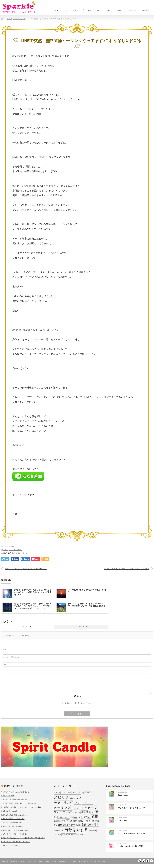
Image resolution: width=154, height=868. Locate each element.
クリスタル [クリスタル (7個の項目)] (87, 793)
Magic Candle (122, 792)
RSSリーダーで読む (13, 786)
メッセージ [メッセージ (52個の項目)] (89, 808)
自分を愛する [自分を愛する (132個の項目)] (76, 830)
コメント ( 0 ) (28, 627)
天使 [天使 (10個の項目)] (56, 817)
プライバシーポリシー (98, 861)
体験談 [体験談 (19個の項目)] (85, 812)
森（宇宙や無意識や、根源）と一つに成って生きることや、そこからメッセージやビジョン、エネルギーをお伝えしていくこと (33, 606)
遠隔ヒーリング (22, 553)
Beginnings (123, 795)
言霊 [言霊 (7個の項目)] (64, 835)
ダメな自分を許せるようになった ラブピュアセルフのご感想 (127, 569)
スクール (55, 10)
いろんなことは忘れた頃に (10, 845)
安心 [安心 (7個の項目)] (75, 817)
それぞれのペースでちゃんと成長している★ (16, 792)
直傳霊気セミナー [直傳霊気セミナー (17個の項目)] (67, 825)
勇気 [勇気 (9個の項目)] (93, 812)
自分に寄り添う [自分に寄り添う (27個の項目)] (90, 825)
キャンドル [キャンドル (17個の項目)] (77, 792)
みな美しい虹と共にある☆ (10, 811)
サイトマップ (83, 861)
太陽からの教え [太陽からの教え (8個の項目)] (63, 817)
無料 (14, 553)
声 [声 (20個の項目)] (97, 812)
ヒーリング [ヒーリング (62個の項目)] (62, 808)
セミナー (5, 861)
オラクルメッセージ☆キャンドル (132, 808)
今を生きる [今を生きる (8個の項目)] (77, 812)
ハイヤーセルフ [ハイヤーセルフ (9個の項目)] (87, 803)
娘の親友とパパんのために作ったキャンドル (16, 842)
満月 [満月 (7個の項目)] (72, 821)
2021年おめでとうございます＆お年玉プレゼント (87, 591)
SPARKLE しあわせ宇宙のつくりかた (140, 866)
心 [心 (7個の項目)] (82, 817)
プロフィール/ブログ (91, 10)
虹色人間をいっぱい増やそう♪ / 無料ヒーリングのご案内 (21, 807)
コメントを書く (9, 546)
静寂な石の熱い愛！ (8, 796)
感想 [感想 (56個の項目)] (95, 817)
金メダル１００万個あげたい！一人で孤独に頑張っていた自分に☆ (23, 838)
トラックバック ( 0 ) (81, 627)
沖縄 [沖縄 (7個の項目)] (64, 821)
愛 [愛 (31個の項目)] (85, 817)
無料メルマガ (63, 861)
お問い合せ (146, 10)
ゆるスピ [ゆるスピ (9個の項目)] (57, 793)
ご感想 (107, 10)
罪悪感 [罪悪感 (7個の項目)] (78, 825)
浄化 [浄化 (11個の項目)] (68, 821)
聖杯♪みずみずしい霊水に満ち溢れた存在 (15, 830)
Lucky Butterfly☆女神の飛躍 (130, 846)
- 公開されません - (13, 657)
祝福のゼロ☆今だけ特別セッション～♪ (14, 815)
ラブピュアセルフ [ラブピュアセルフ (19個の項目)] (63, 812)
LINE (5, 553)
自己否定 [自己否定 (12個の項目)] (58, 834)
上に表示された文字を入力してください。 (77, 703)
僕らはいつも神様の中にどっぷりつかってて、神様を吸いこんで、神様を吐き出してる (87, 605)
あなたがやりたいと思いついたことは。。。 (16, 834)
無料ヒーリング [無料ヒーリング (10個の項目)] (84, 821)
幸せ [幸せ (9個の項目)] (79, 817)
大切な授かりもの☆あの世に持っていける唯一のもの (19, 803)
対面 (66, 10)
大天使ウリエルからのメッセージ (12, 822)
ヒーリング (15, 861)
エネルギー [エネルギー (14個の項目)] (66, 792)
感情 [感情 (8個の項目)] (89, 817)
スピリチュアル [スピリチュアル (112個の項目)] (67, 797)
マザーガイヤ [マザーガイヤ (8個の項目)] (76, 808)
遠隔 (75, 10)
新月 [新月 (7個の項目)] (60, 821)
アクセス (119, 10)
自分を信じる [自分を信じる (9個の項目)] (59, 830)
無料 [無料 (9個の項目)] (76, 821)
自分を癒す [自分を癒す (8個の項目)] (93, 830)
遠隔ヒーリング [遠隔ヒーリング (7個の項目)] (71, 835)
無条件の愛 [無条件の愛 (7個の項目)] (95, 821)
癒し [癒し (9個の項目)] (55, 825)
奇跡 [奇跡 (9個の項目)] (71, 817)
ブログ (6, 550)
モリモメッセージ (15, 550)
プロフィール (37, 861)
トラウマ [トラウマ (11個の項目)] (77, 803)
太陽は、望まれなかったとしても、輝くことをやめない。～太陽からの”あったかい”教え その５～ (33, 592)
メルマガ (132, 10)
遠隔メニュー (26, 861)
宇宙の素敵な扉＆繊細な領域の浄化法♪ (14, 800)
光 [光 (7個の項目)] (90, 812)
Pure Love (122, 821)
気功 (9, 553)
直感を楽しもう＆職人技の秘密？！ (13, 826)
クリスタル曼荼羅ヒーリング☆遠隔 (13, 819)
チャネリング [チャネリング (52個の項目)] (63, 803)
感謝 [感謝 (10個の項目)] (56, 821)
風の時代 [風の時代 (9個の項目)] (81, 835)
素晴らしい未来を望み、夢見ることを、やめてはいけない (26, 569)
